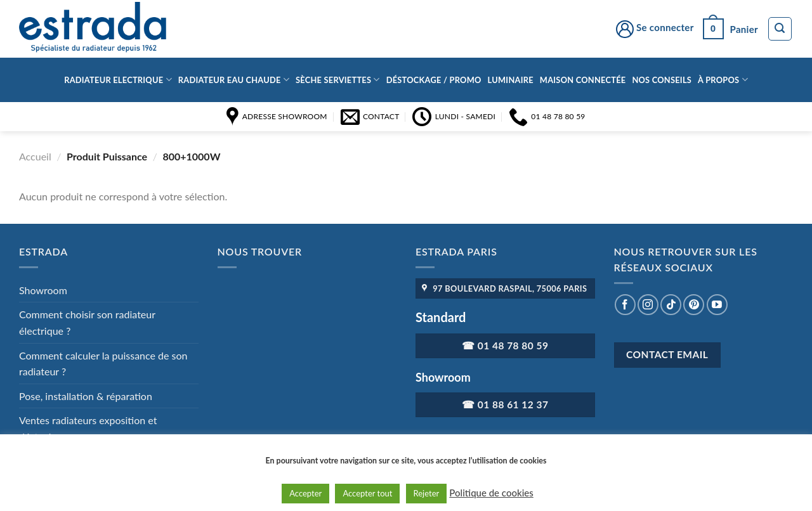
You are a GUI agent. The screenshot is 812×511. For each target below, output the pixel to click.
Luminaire (511, 80)
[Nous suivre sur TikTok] (671, 305)
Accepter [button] (305, 493)
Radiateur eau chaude (234, 80)
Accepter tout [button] (367, 493)
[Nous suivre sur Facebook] (625, 305)
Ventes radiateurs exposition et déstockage (88, 428)
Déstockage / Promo (434, 80)
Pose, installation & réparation (86, 396)
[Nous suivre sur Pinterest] (694, 305)
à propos (723, 80)
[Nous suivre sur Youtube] (717, 305)
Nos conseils (662, 80)
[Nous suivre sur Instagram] (648, 305)
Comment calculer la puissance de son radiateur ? (103, 364)
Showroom (43, 290)
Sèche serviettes (338, 80)
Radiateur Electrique (118, 80)
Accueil (35, 156)
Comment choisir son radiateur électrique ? (87, 322)
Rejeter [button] (427, 493)
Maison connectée (583, 80)
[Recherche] (780, 29)
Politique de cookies (491, 493)
